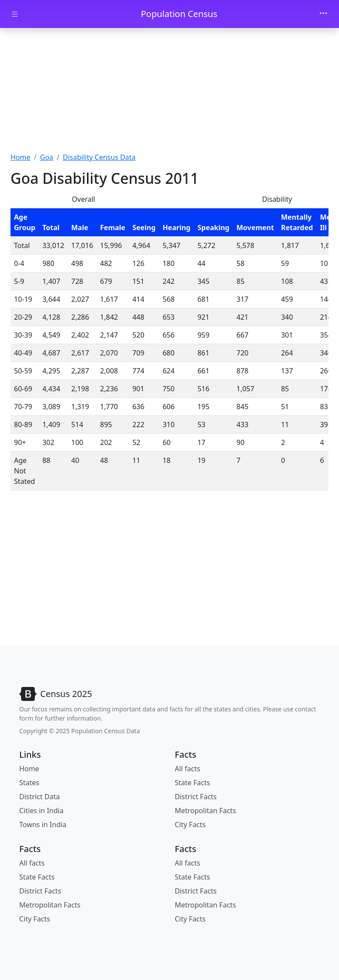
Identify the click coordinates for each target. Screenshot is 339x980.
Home (21, 157)
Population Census (179, 14)
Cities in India (41, 811)
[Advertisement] (169, 93)
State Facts (192, 783)
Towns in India (43, 825)
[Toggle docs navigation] (15, 14)
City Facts (190, 825)
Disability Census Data (99, 157)
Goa (46, 157)
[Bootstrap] (56, 694)
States (29, 783)
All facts (187, 769)
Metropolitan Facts (205, 811)
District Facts (196, 797)
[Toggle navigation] (323, 14)
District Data (40, 797)
